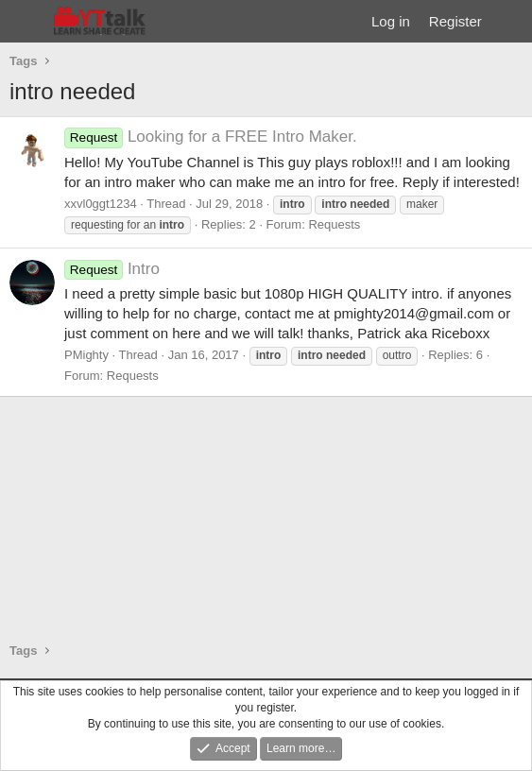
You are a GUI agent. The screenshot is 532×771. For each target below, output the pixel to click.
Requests (334, 224)
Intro (112, 269)
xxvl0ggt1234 (101, 204)
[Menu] (26, 22)
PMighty (86, 355)
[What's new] (510, 21)
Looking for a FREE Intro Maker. (211, 137)
